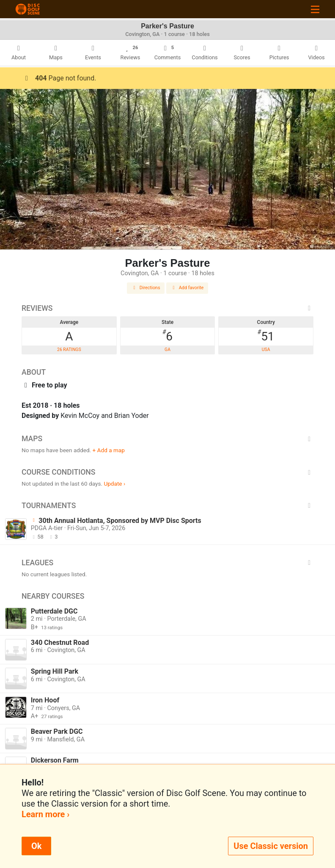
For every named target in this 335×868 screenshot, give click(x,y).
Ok (36, 846)
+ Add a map (109, 450)
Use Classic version (271, 846)
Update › (114, 484)
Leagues (167, 563)
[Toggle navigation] (315, 9)
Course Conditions (167, 472)
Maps (167, 439)
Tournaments (167, 506)
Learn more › (45, 814)
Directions (146, 288)
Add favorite (187, 288)
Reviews (167, 308)
